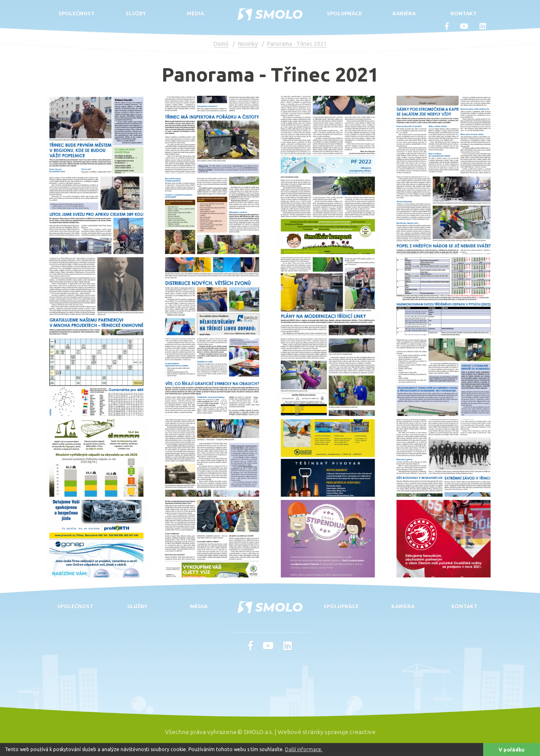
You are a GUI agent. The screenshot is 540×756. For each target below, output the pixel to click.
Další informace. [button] (304, 749)
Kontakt (464, 13)
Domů (221, 44)
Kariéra (404, 13)
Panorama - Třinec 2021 (297, 44)
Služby (136, 13)
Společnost (77, 13)
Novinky (248, 44)
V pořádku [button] (512, 750)
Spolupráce (345, 13)
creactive (363, 732)
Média (195, 13)
